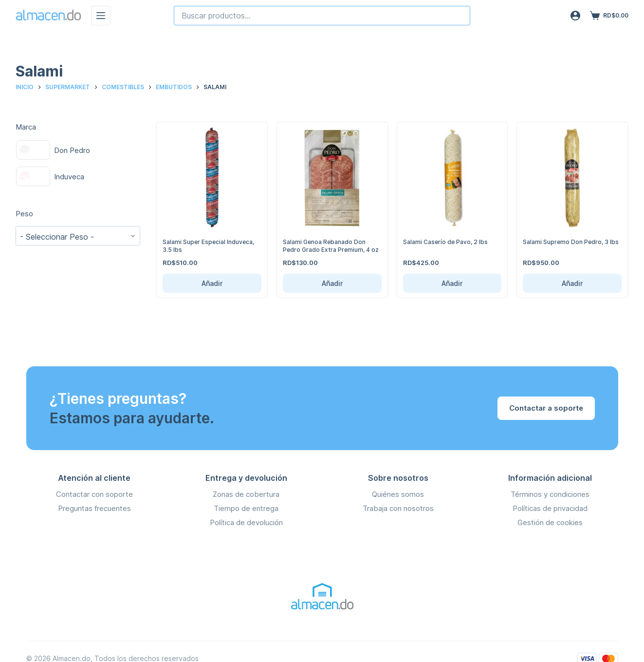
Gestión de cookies (550, 522)
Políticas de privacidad (550, 508)
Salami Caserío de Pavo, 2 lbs (447, 242)
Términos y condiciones (550, 494)
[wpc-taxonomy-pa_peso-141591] (78, 236)
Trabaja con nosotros (398, 508)
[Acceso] (575, 16)
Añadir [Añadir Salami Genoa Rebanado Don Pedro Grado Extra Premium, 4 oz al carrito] (332, 283)
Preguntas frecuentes (94, 508)
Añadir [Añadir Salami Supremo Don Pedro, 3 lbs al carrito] (572, 283)
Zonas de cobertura (246, 494)
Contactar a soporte (546, 408)
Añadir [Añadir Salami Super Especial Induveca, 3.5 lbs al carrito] (212, 283)
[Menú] (101, 16)
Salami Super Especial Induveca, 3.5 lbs (211, 246)
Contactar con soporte (94, 494)
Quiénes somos (398, 494)
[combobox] (322, 16)
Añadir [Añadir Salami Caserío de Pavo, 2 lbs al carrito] (452, 283)
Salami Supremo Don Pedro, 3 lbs (567, 246)
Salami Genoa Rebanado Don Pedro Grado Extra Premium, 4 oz (328, 249)
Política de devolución (246, 522)
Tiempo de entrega (246, 508)
